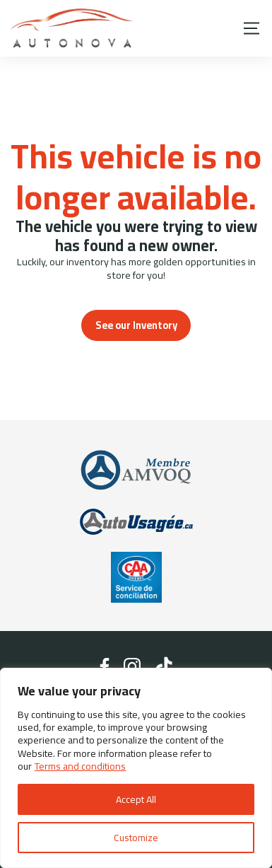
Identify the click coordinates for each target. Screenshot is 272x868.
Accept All (136, 799)
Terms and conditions (80, 766)
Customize (136, 838)
